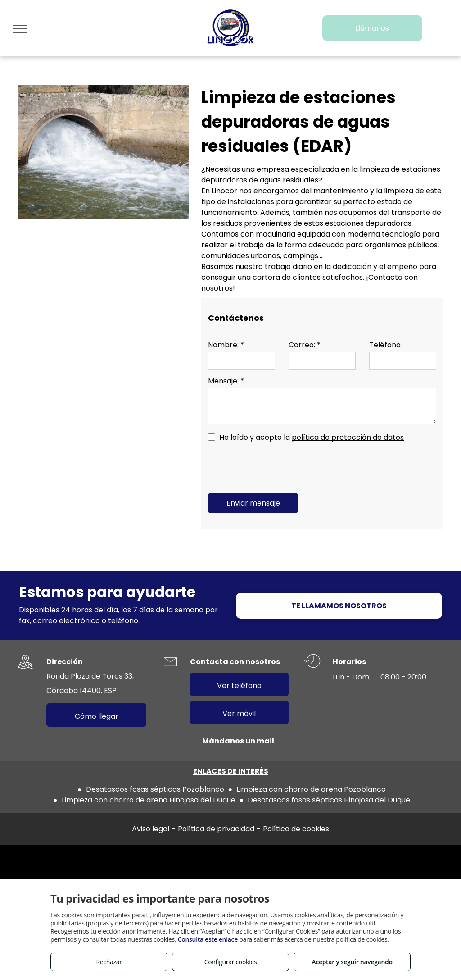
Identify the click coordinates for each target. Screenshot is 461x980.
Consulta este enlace (208, 939)
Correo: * (305, 345)
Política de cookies (296, 829)
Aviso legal (151, 829)
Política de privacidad (216, 829)
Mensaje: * (226, 381)
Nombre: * (226, 345)
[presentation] (276, 466)
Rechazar (109, 962)
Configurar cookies (231, 962)
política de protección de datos (348, 437)
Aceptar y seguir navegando (352, 962)
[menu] (20, 29)
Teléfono (385, 345)
